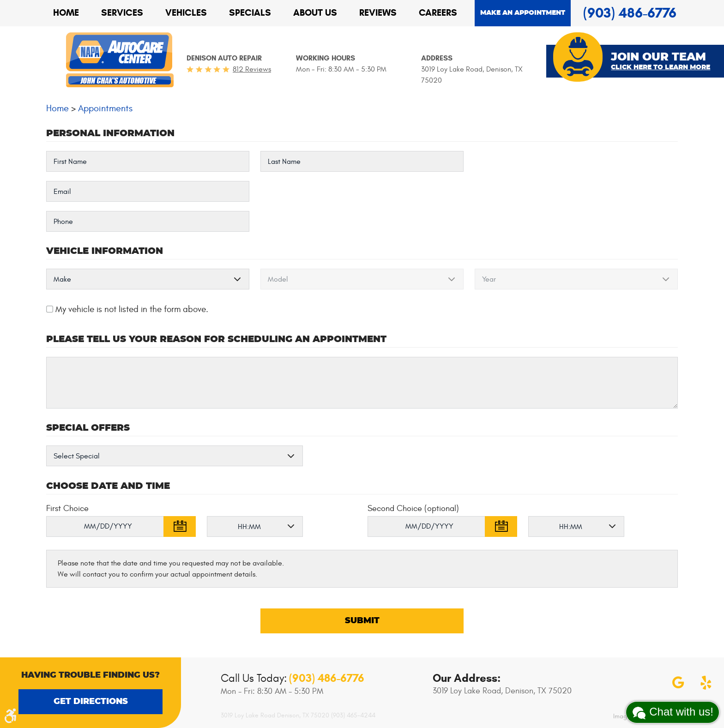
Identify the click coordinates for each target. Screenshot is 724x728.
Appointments (105, 108)
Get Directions (91, 702)
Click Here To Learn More (661, 67)
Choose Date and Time (108, 486)
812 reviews (252, 69)
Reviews (378, 13)
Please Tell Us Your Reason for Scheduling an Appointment (216, 339)
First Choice (67, 508)
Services (122, 13)
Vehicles (186, 13)
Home (66, 13)
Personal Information (110, 133)
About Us (315, 13)
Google (678, 683)
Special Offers (88, 428)
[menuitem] (66, 13)
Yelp (706, 683)
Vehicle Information (105, 251)
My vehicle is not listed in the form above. (132, 309)
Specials (250, 13)
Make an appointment (523, 13)
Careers (438, 13)
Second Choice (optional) (413, 508)
